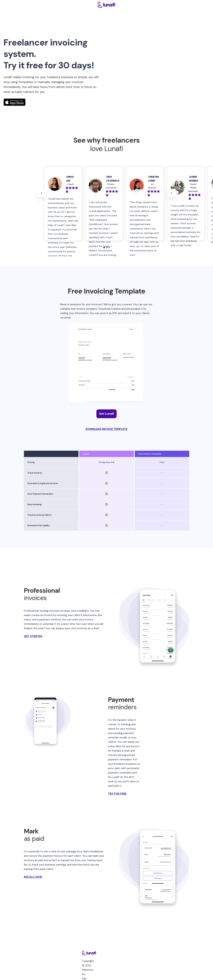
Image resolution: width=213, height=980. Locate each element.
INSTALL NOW (33, 877)
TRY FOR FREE (117, 794)
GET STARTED (33, 636)
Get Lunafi (106, 414)
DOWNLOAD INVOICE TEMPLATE (107, 429)
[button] (42, 193)
